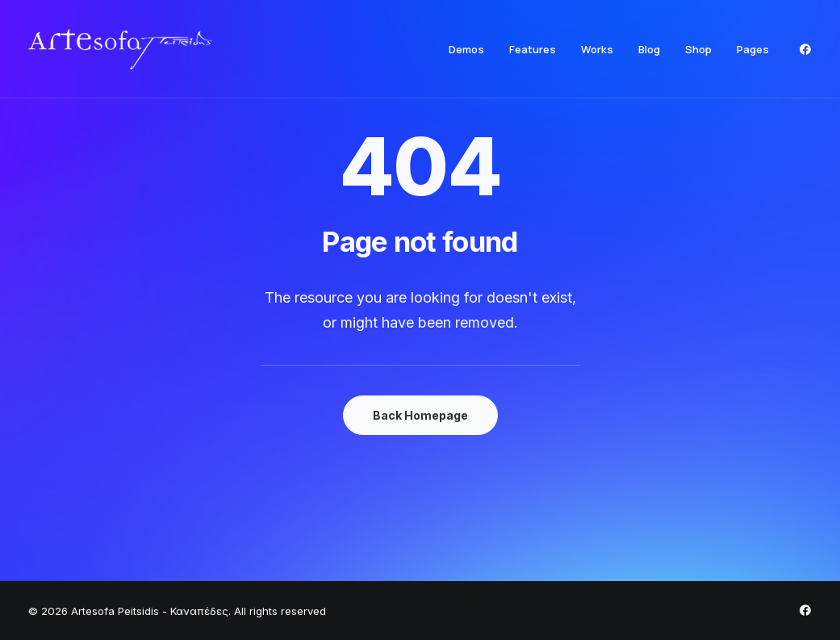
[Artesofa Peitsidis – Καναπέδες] (120, 49)
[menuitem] (466, 49)
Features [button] (533, 49)
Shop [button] (698, 49)
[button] (805, 49)
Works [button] (597, 49)
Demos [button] (466, 49)
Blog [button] (649, 49)
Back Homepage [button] (420, 415)
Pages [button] (753, 49)
